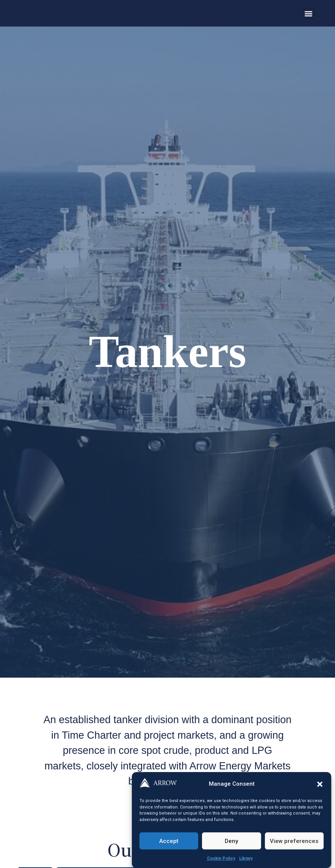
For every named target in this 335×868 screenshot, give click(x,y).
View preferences (294, 841)
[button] (320, 784)
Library (246, 858)
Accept (169, 841)
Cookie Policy (221, 858)
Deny (231, 841)
